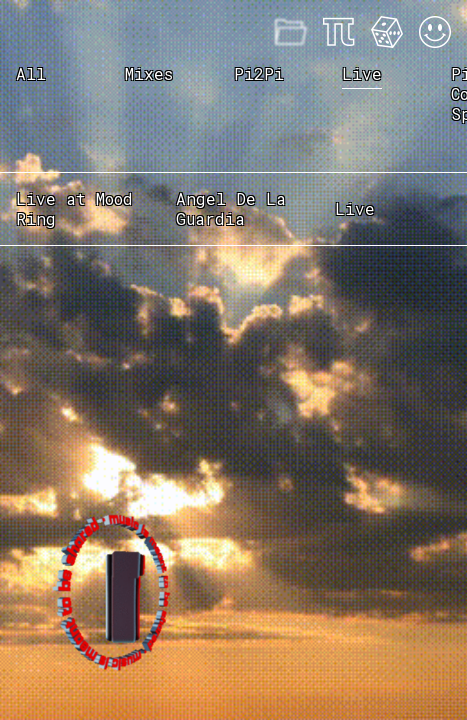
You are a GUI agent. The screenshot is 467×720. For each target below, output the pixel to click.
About (339, 32)
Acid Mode (435, 32)
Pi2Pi (259, 73)
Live (362, 74)
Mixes (291, 32)
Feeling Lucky (387, 32)
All (31, 73)
